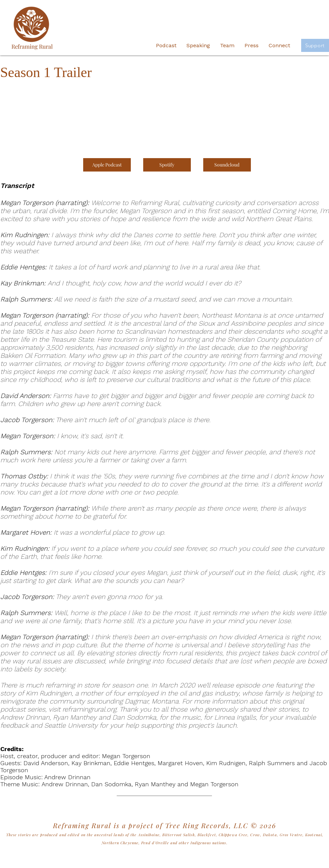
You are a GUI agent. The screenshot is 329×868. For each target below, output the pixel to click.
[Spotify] (167, 165)
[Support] (315, 45)
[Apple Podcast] (107, 165)
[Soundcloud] (227, 165)
